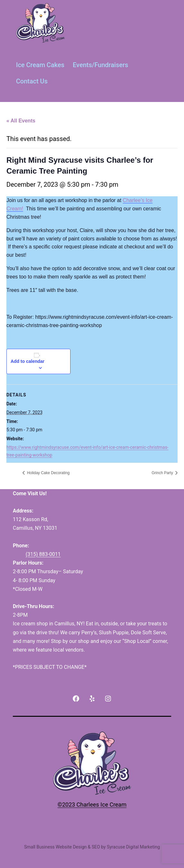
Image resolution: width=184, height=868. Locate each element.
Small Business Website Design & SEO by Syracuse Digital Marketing (92, 847)
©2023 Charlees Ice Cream (92, 805)
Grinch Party (163, 473)
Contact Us (32, 81)
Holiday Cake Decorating (48, 473)
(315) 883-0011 (43, 554)
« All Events (21, 121)
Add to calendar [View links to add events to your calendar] (28, 361)
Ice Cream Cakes (40, 65)
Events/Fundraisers (100, 65)
